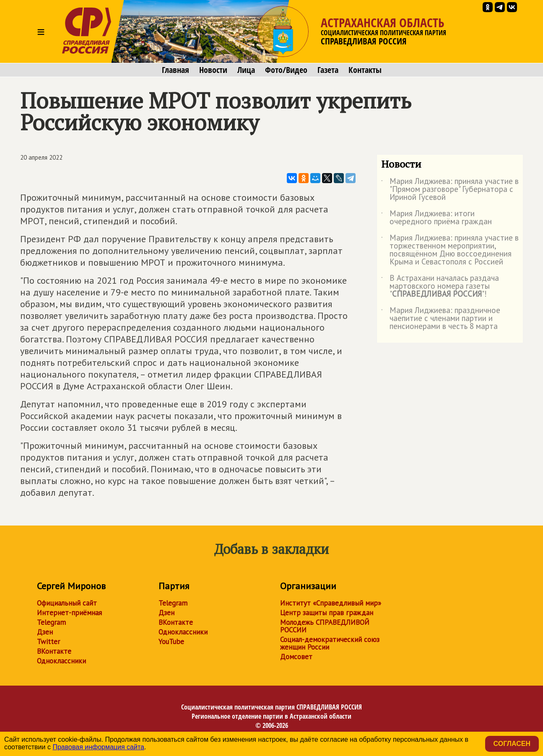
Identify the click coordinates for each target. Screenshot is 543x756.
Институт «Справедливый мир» (331, 603)
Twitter (48, 642)
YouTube (171, 642)
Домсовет (296, 657)
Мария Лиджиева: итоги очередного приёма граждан (436, 218)
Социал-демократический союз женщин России (330, 643)
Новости (213, 70)
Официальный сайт (67, 603)
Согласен (512, 744)
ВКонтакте (54, 651)
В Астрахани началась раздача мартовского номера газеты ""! (440, 286)
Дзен (45, 632)
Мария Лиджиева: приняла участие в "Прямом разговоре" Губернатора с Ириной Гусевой (450, 190)
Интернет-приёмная (69, 613)
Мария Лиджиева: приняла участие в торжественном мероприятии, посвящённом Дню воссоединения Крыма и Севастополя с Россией (450, 250)
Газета (328, 70)
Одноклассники (61, 661)
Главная (175, 70)
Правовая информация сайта (98, 747)
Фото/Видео (286, 70)
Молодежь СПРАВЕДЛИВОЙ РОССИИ (325, 626)
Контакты (365, 70)
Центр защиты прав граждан (327, 613)
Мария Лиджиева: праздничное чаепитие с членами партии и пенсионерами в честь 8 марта (441, 319)
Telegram (51, 622)
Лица (246, 70)
